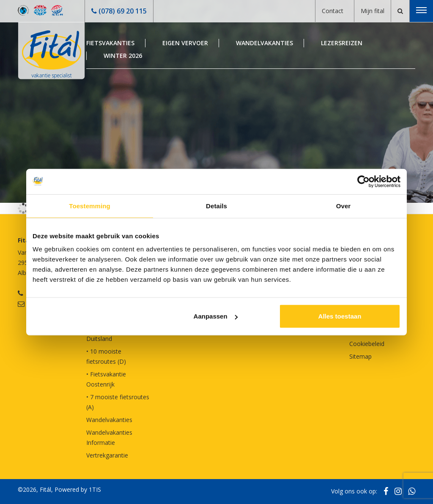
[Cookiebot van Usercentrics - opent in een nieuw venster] (363, 181)
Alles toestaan (340, 316)
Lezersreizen (342, 43)
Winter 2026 (123, 56)
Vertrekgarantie (107, 455)
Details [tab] (216, 206)
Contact (333, 11)
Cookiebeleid (367, 344)
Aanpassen (216, 316)
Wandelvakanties (264, 43)
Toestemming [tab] (90, 206)
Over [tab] (344, 206)
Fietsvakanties (110, 43)
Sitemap (360, 356)
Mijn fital (373, 11)
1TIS (95, 489)
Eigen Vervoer (185, 43)
